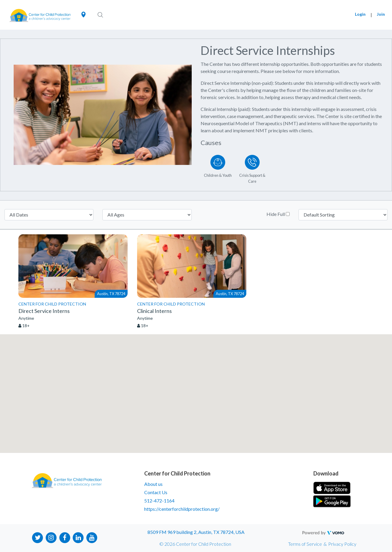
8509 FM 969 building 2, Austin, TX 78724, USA (196, 532)
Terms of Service (305, 544)
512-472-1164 (159, 501)
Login (360, 14)
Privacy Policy (342, 544)
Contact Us (156, 492)
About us (153, 484)
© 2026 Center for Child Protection (195, 544)
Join (381, 14)
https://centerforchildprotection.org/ (182, 509)
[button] (196, 388)
